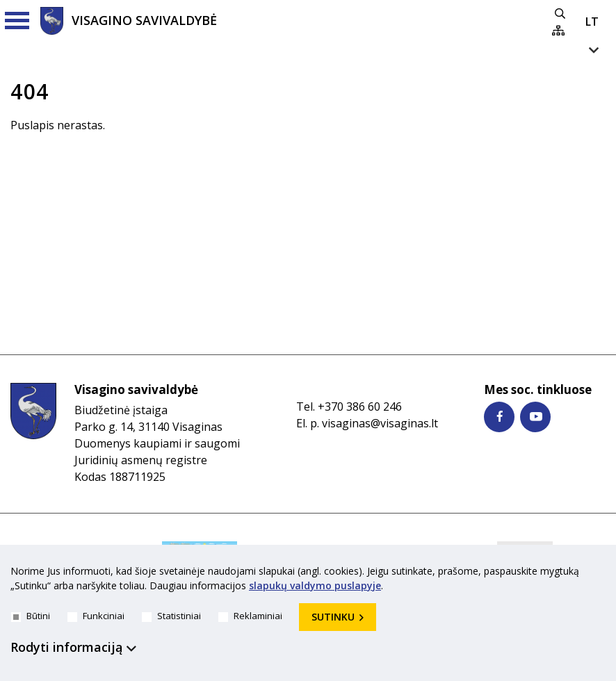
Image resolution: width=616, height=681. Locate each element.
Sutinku (333, 617)
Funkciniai (96, 616)
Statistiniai (171, 616)
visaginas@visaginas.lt (380, 423)
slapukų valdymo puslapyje (315, 585)
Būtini (31, 616)
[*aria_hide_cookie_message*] (602, 574)
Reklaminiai (250, 616)
